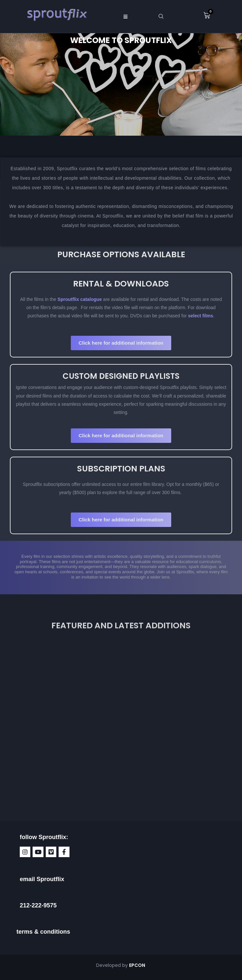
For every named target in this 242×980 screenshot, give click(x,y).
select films (201, 316)
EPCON (138, 965)
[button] (125, 16)
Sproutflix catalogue (79, 299)
